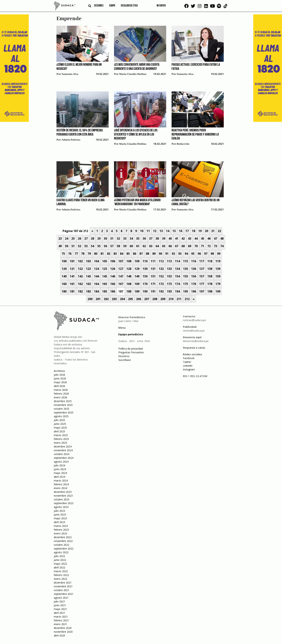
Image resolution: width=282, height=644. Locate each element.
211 (179, 299)
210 (171, 299)
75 (63, 254)
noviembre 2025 (63, 405)
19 (200, 231)
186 (113, 291)
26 (79, 238)
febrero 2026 (61, 394)
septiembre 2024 (64, 458)
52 (79, 246)
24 (67, 238)
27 (86, 238)
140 (64, 276)
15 (174, 231)
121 (72, 269)
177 (202, 284)
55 (99, 246)
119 (218, 261)
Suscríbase (125, 360)
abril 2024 (59, 477)
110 (145, 261)
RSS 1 (187, 376)
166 (113, 284)
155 (186, 276)
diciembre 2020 (63, 628)
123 (88, 269)
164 (96, 284)
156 (194, 276)
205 (130, 299)
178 (210, 284)
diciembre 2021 (63, 583)
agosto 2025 (61, 416)
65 (164, 246)
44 (196, 238)
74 (222, 246)
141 (72, 276)
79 (89, 254)
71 (203, 246)
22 (219, 231)
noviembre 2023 (63, 496)
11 (148, 231)
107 (121, 261)
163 (88, 284)
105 (105, 261)
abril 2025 (59, 431)
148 (129, 276)
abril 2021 (59, 613)
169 (137, 284)
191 (153, 291)
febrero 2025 (61, 439)
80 (96, 254)
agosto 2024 (61, 462)
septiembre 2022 (64, 549)
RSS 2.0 (195, 376)
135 (186, 269)
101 (72, 261)
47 (215, 238)
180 (64, 291)
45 (203, 238)
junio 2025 (60, 424)
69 (190, 246)
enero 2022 (60, 579)
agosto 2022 (61, 552)
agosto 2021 (61, 598)
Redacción (183, 144)
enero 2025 (60, 443)
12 (155, 231)
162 (80, 284)
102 (80, 261)
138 (210, 269)
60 (131, 246)
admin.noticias (71, 140)
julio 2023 (59, 511)
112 (161, 261)
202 (106, 299)
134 (177, 269)
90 (160, 254)
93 (180, 254)
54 (92, 246)
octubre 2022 (62, 545)
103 (88, 261)
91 (167, 254)
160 (64, 284)
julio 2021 (59, 601)
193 (169, 291)
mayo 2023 (60, 518)
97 (206, 254)
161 (72, 284)
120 (64, 269)
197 (202, 291)
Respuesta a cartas (194, 348)
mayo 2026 (60, 382)
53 (86, 246)
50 (67, 246)
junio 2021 (60, 605)
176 (194, 284)
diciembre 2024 (63, 446)
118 (210, 261)
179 (218, 284)
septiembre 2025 (64, 412)
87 (141, 254)
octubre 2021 (62, 590)
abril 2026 (59, 386)
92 (173, 254)
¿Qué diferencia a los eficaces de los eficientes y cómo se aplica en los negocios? (136, 135)
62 (144, 246)
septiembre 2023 (64, 503)
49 (60, 246)
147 (121, 276)
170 (145, 284)
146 (113, 276)
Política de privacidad (131, 349)
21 (213, 231)
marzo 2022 (61, 571)
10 (142, 231)
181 (72, 291)
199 (218, 291)
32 (118, 238)
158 (210, 276)
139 (218, 269)
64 (157, 246)
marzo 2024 (61, 480)
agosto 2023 (61, 507)
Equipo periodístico (131, 334)
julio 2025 (59, 420)
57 (112, 246)
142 (80, 276)
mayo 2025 (60, 428)
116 (194, 261)
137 (202, 269)
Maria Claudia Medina (133, 74)
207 (147, 299)
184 (96, 291)
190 (145, 291)
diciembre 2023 (63, 492)
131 (153, 269)
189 (137, 291)
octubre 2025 (62, 409)
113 (169, 261)
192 (161, 291)
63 (151, 246)
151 (153, 276)
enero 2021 (60, 624)
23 (60, 238)
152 (161, 276)
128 (129, 269)
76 (70, 254)
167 (121, 284)
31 (112, 238)
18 (194, 231)
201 (98, 299)
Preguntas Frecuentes (131, 352)
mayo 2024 (60, 473)
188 (129, 291)
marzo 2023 (61, 526)
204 (122, 299)
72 (209, 246)
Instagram (189, 369)
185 (105, 291)
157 (202, 276)
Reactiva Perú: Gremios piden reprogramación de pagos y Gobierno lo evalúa (195, 135)
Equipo (112, 6)
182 (80, 291)
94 (186, 254)
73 (215, 246)
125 (105, 269)
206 (139, 299)
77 (76, 254)
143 (88, 276)
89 (154, 254)
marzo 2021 (61, 617)
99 (219, 254)
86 (135, 254)
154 (177, 276)
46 (209, 238)
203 (114, 299)
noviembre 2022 (63, 541)
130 (145, 269)
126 (113, 269)
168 (129, 284)
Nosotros (124, 356)
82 (109, 254)
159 (218, 276)
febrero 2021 (61, 620)
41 (177, 238)
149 (137, 276)
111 (153, 261)
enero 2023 (60, 533)
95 (193, 254)
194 (177, 291)
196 (194, 291)
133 (169, 269)
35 (138, 238)
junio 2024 (60, 469)
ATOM (203, 376)
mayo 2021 (60, 609)
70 (196, 246)
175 (186, 284)
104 (96, 261)
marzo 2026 (61, 390)
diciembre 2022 (63, 537)
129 (137, 269)
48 (222, 238)
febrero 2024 (61, 484)
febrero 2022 (61, 575)
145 (105, 276)
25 (73, 238)
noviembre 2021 (63, 586)
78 (83, 254)
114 (177, 261)
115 (186, 261)
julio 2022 (59, 556)
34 (131, 238)
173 (169, 284)
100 (64, 261)
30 (105, 238)
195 (186, 291)
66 (170, 246)
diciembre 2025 (63, 401)
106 (113, 261)
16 (181, 231)
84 (122, 254)
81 (102, 254)
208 (155, 299)
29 (99, 238)
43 (190, 238)
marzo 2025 (61, 435)
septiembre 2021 (64, 594)
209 (163, 299)
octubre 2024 (62, 454)
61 (138, 246)
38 (157, 238)
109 (137, 261)
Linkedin (188, 366)
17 (187, 231)
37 (151, 238)
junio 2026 (60, 378)
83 (115, 254)
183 (88, 291)
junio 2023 (60, 514)
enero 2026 (60, 397)
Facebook (189, 358)
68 (183, 246)
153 (169, 276)
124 (96, 269)
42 (183, 238)
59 (125, 246)
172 (161, 284)
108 (129, 261)
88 (147, 254)
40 (170, 238)
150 (145, 276)
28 (92, 238)
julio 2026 (59, 375)
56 (105, 246)
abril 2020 (59, 635)
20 (206, 231)
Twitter (187, 362)
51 (73, 246)
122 (80, 269)
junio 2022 (60, 560)
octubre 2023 (62, 499)
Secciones (99, 6)
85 (128, 254)
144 (96, 276)
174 (177, 284)
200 (90, 299)
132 (161, 269)
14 (168, 231)
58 (118, 246)
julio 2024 (59, 465)
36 (144, 238)
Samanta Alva (70, 74)
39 (164, 238)
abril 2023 (59, 522)
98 (212, 254)
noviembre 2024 (63, 450)
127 (121, 269)
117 (202, 261)
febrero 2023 (61, 530)
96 (199, 254)
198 (210, 291)
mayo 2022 (60, 564)
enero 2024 (60, 488)
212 (187, 299)
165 (105, 284)
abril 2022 (59, 567)
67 (177, 246)
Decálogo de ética (129, 6)
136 (194, 269)
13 (161, 231)
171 (153, 284)
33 (125, 238)
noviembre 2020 (63, 632)
